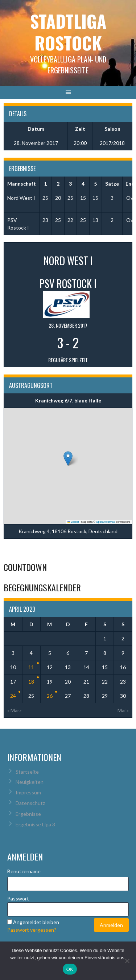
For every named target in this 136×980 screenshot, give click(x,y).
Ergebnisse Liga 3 (35, 824)
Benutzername (24, 871)
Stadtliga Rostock (68, 32)
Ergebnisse (28, 814)
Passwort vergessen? (32, 930)
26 (50, 696)
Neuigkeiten (30, 782)
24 (13, 696)
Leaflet (73, 522)
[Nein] (127, 961)
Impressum (28, 792)
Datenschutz (30, 803)
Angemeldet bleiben (36, 922)
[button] (68, 459)
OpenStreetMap (106, 522)
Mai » (123, 710)
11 (31, 667)
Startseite (27, 772)
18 (31, 682)
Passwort (18, 898)
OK (70, 969)
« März (14, 710)
